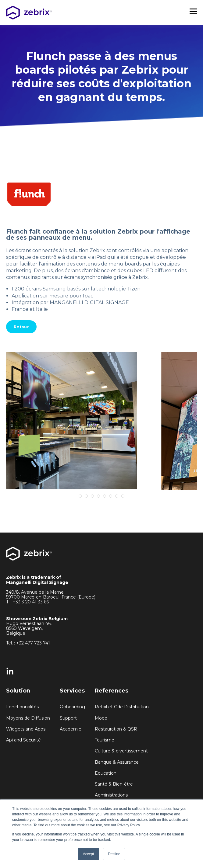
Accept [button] (89, 854)
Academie (71, 729)
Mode (101, 718)
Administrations (111, 795)
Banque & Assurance (117, 762)
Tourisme (105, 740)
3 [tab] (92, 496)
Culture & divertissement (121, 751)
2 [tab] (86, 496)
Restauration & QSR (116, 729)
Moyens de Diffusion (28, 718)
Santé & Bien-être (114, 784)
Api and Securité (23, 740)
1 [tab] (80, 496)
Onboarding (72, 707)
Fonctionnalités (22, 707)
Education (106, 773)
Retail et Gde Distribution (122, 707)
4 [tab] (98, 496)
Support (68, 718)
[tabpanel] (101, 421)
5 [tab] (105, 496)
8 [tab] (123, 496)
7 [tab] (117, 496)
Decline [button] (114, 854)
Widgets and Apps (26, 729)
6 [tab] (111, 496)
